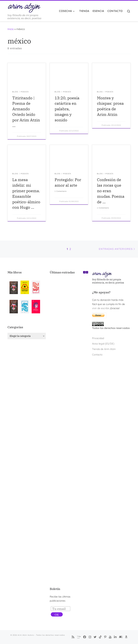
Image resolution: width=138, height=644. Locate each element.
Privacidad (98, 338)
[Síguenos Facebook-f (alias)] (85, 637)
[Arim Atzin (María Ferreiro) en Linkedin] (115, 637)
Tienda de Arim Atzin (104, 349)
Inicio (11, 29)
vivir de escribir (101, 308)
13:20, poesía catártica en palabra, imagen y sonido (67, 109)
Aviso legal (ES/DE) (103, 344)
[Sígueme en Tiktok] (100, 637)
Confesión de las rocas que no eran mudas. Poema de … (111, 191)
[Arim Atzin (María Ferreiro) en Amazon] (126, 637)
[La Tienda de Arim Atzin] (79, 637)
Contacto (97, 355)
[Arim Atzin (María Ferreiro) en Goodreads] (121, 637)
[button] (87, 272)
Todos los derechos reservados (111, 328)
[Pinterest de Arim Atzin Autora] (105, 637)
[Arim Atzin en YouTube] (110, 637)
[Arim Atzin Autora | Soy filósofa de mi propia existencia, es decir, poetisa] (24, 7)
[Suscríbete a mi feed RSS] (73, 637)
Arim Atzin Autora (26, 635)
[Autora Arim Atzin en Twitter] (95, 637)
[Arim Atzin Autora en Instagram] (90, 637)
